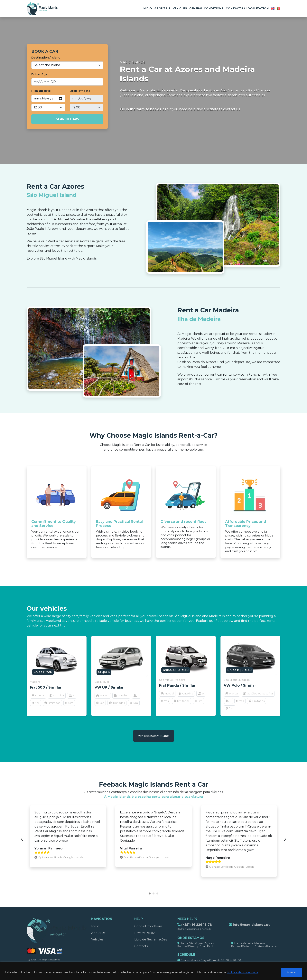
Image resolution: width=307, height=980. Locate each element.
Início (147, 8)
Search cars (67, 119)
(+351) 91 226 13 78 (197, 925)
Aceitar (292, 972)
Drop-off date (80, 91)
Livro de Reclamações (151, 939)
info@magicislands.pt (251, 925)
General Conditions (206, 8)
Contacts (141, 946)
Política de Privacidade (243, 972)
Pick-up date (41, 91)
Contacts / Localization (247, 8)
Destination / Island (46, 57)
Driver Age (39, 74)
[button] (150, 893)
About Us (162, 8)
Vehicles (180, 8)
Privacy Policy (144, 933)
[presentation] (22, 838)
